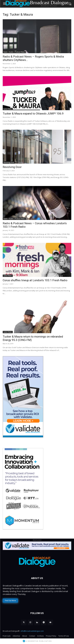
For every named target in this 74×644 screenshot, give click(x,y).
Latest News (8, 109)
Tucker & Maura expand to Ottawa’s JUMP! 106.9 (33, 114)
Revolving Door (9, 162)
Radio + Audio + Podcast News (14, 52)
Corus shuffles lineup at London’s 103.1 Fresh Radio (35, 280)
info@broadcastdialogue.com (32, 631)
